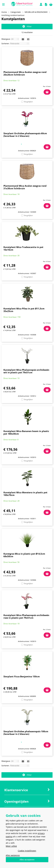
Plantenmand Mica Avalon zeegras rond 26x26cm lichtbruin (25, 73)
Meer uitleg (11, 846)
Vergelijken (28, 102)
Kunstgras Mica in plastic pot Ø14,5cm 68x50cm (24, 555)
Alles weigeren (13, 855)
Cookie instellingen (27, 851)
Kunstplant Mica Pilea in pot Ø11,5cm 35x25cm (24, 310)
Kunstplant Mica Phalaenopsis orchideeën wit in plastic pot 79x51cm (26, 371)
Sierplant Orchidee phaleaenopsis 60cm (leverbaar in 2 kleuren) (25, 135)
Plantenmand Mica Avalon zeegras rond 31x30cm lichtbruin (25, 187)
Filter (27, 26)
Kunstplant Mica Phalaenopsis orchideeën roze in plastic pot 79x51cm (26, 616)
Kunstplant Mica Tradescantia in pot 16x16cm (23, 248)
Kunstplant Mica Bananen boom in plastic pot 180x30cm (26, 432)
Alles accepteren (27, 860)
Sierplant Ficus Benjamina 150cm (22, 676)
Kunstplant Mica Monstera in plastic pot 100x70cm (25, 494)
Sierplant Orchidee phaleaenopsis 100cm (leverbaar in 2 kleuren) (26, 733)
